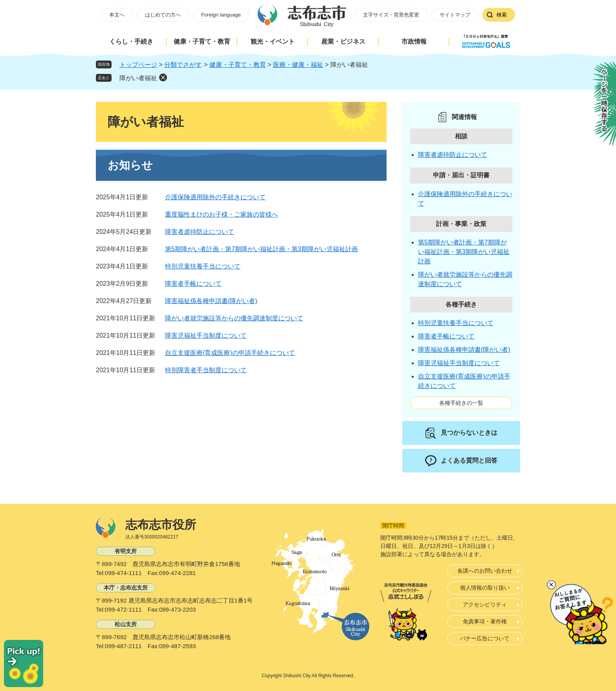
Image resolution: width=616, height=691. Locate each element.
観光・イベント (273, 41)
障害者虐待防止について (200, 232)
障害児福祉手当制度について (206, 335)
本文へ (117, 15)
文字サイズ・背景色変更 (391, 15)
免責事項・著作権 (485, 621)
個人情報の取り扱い (485, 588)
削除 (163, 77)
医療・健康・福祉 (298, 65)
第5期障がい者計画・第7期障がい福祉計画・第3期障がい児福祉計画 (261, 249)
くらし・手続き (131, 41)
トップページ (138, 65)
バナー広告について (485, 638)
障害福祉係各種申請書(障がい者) (211, 301)
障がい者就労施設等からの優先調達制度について (234, 318)
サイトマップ (455, 15)
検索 (502, 15)
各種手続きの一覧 (461, 403)
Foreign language (221, 15)
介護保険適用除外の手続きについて (215, 197)
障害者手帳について (193, 284)
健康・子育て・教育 (202, 41)
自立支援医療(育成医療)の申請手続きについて (230, 353)
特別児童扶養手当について (203, 266)
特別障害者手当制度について (206, 370)
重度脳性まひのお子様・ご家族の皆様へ (222, 214)
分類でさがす (183, 65)
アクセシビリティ (485, 605)
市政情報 (414, 41)
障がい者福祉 (138, 78)
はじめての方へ (163, 15)
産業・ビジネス (343, 41)
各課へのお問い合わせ (485, 571)
